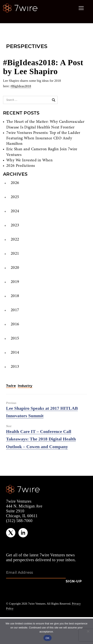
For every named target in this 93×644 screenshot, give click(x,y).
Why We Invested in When (29, 160)
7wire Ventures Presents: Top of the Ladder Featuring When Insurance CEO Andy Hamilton (43, 138)
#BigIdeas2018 (21, 86)
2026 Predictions (21, 166)
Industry (25, 386)
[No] (88, 631)
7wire (11, 386)
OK (47, 638)
